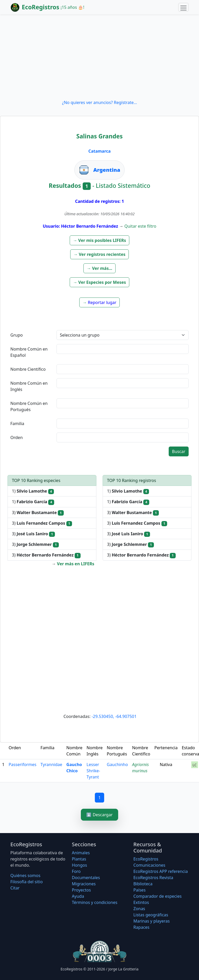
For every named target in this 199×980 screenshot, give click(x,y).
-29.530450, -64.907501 (114, 716)
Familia (17, 424)
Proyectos (81, 890)
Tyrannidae (51, 764)
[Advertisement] (99, 57)
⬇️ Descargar (99, 815)
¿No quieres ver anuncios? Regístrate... (99, 102)
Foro (76, 871)
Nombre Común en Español (29, 352)
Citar (15, 888)
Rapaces (141, 927)
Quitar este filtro (140, 226)
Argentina (107, 170)
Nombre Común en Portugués (29, 406)
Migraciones (84, 884)
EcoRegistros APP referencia (161, 871)
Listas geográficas (151, 915)
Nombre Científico (28, 369)
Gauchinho (117, 764)
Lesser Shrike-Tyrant (93, 771)
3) (38, 513)
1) (33, 491)
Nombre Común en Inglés (29, 386)
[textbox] (123, 349)
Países (140, 890)
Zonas (139, 909)
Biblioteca (143, 884)
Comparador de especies (158, 896)
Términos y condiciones (95, 902)
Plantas (79, 859)
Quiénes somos (25, 875)
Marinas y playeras (152, 921)
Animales (81, 853)
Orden (17, 437)
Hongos (79, 865)
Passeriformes (22, 764)
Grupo (17, 335)
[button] (100, 240)
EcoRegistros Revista (153, 878)
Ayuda (78, 896)
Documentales (86, 878)
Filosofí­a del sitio (27, 882)
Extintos (141, 902)
